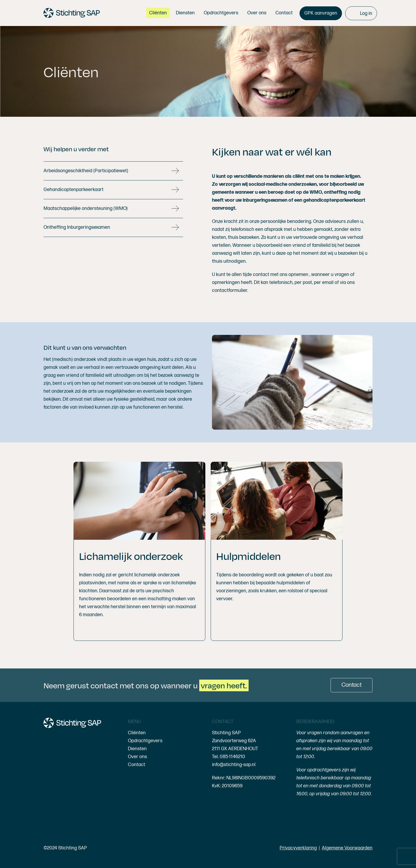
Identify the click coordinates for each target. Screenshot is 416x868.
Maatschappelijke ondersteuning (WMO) (86, 208)
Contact (136, 765)
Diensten (137, 749)
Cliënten (137, 733)
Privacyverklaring (298, 848)
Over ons (137, 757)
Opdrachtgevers (145, 741)
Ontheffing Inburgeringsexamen (77, 227)
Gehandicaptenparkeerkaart (73, 190)
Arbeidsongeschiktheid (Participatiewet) (86, 171)
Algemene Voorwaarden (347, 848)
